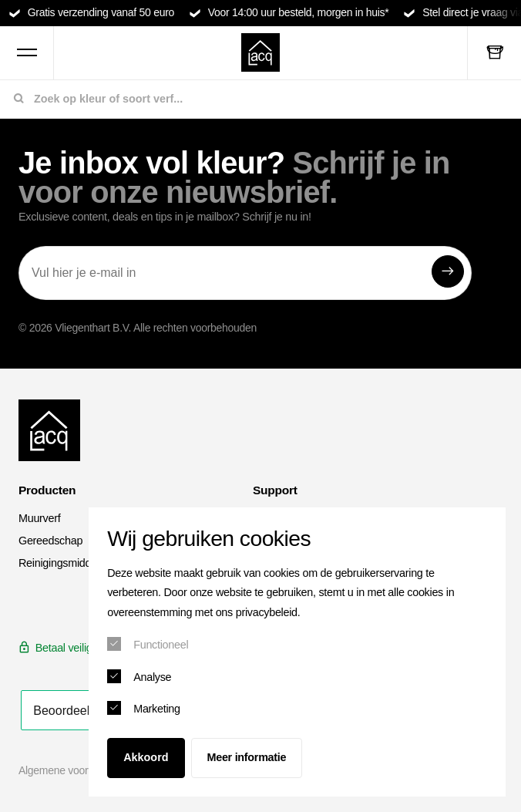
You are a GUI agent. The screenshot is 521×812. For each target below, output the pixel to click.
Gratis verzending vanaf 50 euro (101, 12)
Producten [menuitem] (47, 490)
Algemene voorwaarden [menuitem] (73, 770)
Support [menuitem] (275, 490)
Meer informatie (247, 757)
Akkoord (146, 757)
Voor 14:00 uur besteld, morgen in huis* (299, 12)
